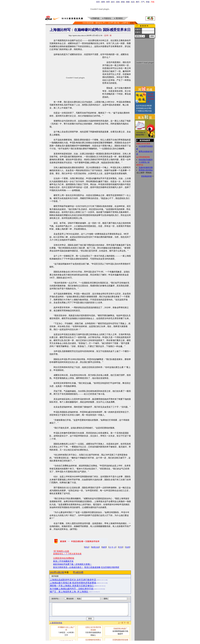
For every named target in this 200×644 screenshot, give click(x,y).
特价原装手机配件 (146, 160)
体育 (108, 2)
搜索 (128, 2)
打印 (121, 547)
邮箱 (123, 2)
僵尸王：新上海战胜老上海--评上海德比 (69, 592)
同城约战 (96, 18)
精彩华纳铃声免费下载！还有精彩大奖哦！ (72, 564)
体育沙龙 (95, 547)
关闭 (128, 547)
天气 (143, 2)
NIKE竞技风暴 (88, 23)
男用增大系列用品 (146, 170)
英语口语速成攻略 (92, 567)
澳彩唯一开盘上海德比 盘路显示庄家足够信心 (72, 586)
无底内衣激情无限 (146, 167)
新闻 (103, 2)
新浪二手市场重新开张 (63, 561)
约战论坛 (108, 18)
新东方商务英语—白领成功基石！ (68, 567)
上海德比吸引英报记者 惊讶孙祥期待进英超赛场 (73, 583)
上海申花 (125, 23)
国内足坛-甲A (101, 23)
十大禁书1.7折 (144, 162)
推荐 (104, 547)
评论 (87, 547)
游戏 (118, 2)
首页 (98, 2)
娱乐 (113, 2)
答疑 (148, 2)
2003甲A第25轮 (114, 23)
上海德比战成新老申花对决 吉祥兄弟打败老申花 (73, 580)
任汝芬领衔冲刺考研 (110, 567)
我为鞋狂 (119, 18)
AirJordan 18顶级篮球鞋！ (141, 134)
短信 (133, 2)
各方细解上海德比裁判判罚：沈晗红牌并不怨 (72, 589)
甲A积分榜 (78, 572)
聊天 (138, 2)
